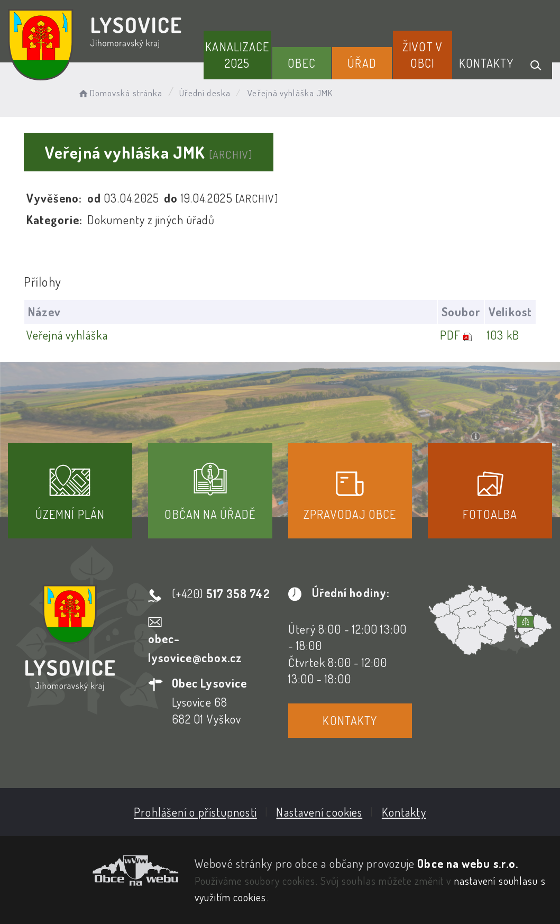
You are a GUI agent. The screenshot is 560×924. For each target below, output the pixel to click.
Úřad (362, 63)
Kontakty (486, 63)
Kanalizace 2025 (237, 55)
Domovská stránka (120, 93)
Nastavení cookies (319, 812)
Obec (301, 63)
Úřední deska (205, 93)
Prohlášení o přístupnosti (195, 812)
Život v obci (423, 55)
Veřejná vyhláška (67, 335)
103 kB (503, 335)
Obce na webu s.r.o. (468, 863)
